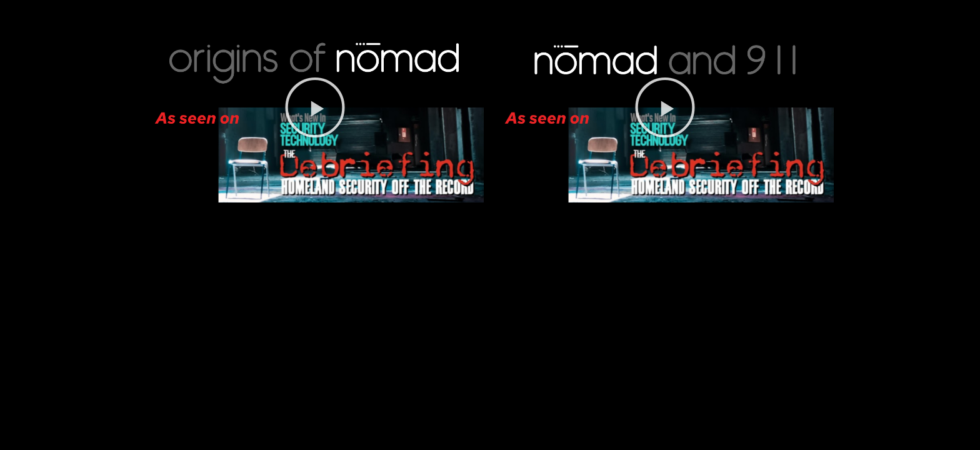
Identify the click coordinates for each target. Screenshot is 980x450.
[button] (315, 107)
